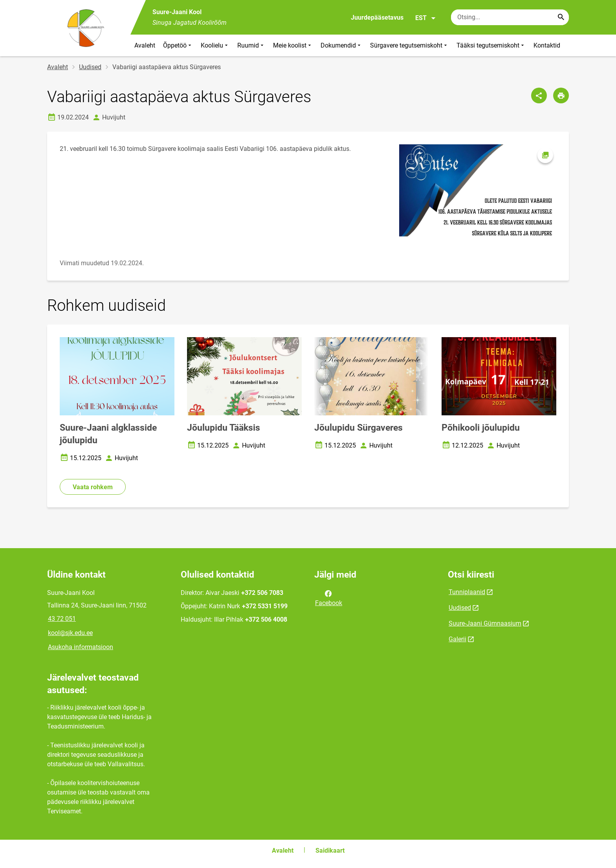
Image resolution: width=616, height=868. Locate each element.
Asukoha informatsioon (81, 647)
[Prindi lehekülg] (561, 95)
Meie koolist (293, 45)
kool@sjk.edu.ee (70, 633)
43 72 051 (62, 619)
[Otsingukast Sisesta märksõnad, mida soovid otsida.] (510, 17)
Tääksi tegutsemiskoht (491, 45)
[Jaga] (539, 95)
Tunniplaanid (467, 592)
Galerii (457, 639)
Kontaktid (547, 45)
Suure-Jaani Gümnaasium (485, 623)
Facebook (329, 598)
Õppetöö (178, 45)
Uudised (90, 67)
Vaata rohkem (93, 487)
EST (426, 18)
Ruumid (251, 45)
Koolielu (215, 45)
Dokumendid (341, 45)
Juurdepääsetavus (377, 17)
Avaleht (145, 45)
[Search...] (561, 17)
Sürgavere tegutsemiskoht (409, 45)
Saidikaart (330, 851)
